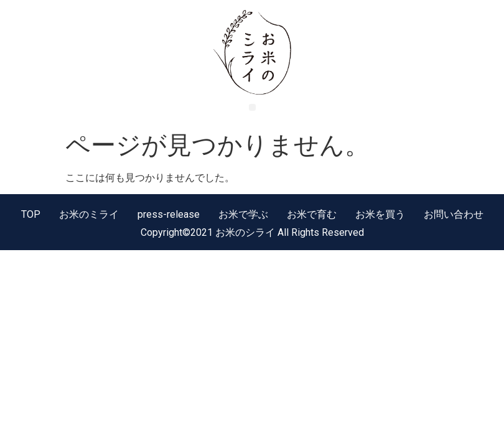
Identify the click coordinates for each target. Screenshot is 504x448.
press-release (169, 214)
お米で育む (312, 214)
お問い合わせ (454, 214)
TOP (31, 214)
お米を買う (380, 214)
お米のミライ (89, 214)
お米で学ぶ (243, 214)
